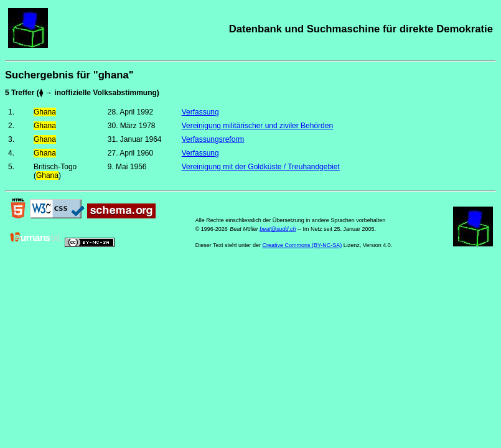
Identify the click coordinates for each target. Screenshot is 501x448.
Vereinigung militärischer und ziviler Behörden (257, 126)
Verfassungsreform (213, 139)
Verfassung (200, 112)
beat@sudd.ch (278, 229)
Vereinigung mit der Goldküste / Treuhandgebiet (261, 167)
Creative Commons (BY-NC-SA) (302, 245)
